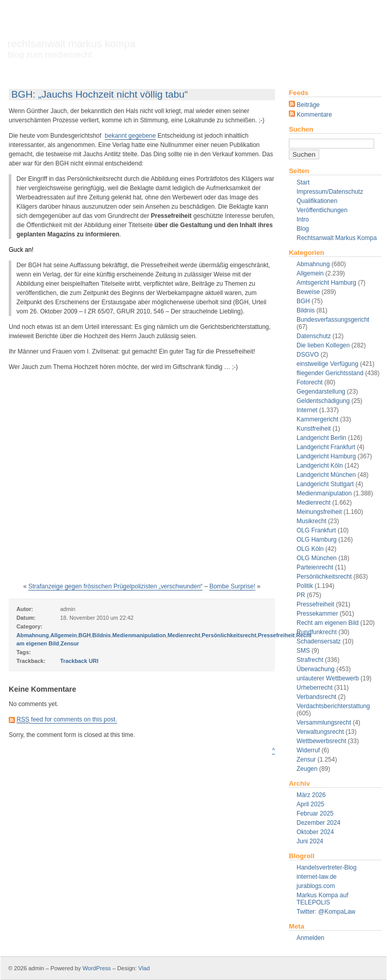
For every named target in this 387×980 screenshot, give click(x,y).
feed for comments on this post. (67, 720)
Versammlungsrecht (324, 723)
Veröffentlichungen (322, 210)
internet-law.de (317, 877)
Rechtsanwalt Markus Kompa (72, 49)
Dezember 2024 (318, 823)
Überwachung (316, 669)
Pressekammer (317, 614)
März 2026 (311, 795)
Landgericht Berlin (321, 438)
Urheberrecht (315, 688)
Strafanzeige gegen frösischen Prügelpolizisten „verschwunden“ (115, 586)
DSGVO (308, 355)
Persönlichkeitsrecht (324, 577)
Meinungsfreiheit (319, 512)
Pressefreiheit (315, 604)
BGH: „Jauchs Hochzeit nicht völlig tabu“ (99, 94)
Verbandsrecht (316, 697)
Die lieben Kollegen (323, 345)
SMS (303, 651)
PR (301, 595)
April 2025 (310, 804)
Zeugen (307, 769)
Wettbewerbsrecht (321, 741)
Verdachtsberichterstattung (333, 706)
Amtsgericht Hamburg (326, 283)
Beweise (308, 292)
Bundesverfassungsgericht (333, 320)
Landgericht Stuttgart (325, 484)
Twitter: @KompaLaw (326, 912)
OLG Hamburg (317, 540)
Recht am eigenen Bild (328, 623)
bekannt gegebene (130, 136)
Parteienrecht (315, 567)
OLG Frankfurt (316, 530)
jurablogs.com (316, 886)
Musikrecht (311, 521)
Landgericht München (326, 475)
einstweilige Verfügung (327, 364)
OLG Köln (310, 549)
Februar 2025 (315, 813)
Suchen (301, 129)
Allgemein (310, 273)
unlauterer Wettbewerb (328, 678)
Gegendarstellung (321, 392)
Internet (307, 410)
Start (303, 182)
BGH (303, 301)
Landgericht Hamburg (326, 456)
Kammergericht (317, 419)
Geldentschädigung (323, 401)
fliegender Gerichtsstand (330, 373)
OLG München (317, 558)
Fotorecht (310, 382)
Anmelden (310, 938)
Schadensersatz (319, 641)
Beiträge (304, 105)
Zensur (306, 760)
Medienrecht (314, 503)
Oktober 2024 (315, 832)
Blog (303, 229)
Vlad (144, 968)
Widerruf (308, 750)
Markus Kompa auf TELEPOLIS (322, 899)
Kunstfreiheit (314, 429)
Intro (303, 219)
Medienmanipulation (324, 493)
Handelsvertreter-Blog (327, 867)
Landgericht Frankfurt (326, 447)
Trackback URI (79, 661)
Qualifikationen (317, 201)
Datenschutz (314, 336)
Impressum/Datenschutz (330, 192)
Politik (305, 586)
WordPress (96, 968)
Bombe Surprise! (232, 586)
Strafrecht (310, 660)
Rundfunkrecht (317, 632)
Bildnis (306, 310)
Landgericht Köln (320, 466)
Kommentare (310, 115)
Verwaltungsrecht (320, 732)
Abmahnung (313, 264)
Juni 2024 (310, 841)
